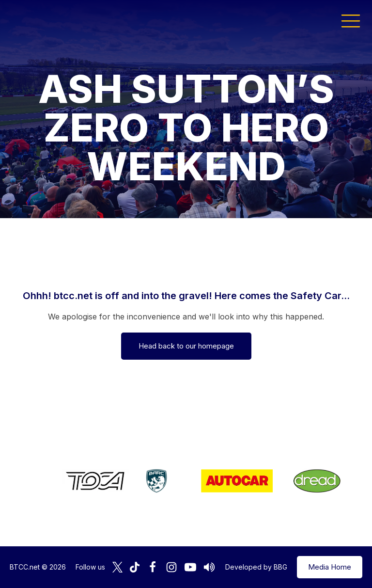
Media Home (330, 567)
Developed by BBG (256, 567)
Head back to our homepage (186, 346)
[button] (351, 20)
